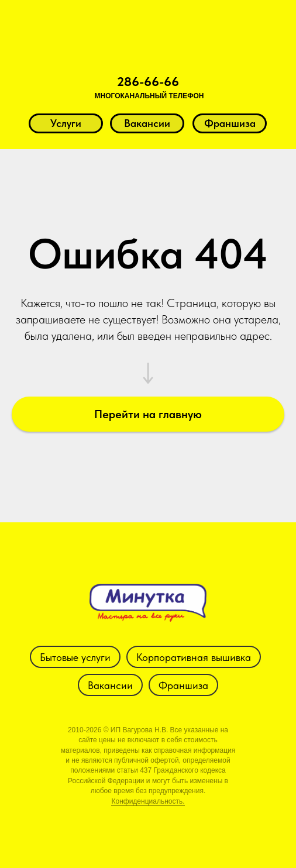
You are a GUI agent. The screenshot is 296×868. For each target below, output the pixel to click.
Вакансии (110, 685)
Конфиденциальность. (148, 801)
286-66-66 (148, 81)
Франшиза (183, 685)
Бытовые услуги (75, 657)
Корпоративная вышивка (194, 657)
